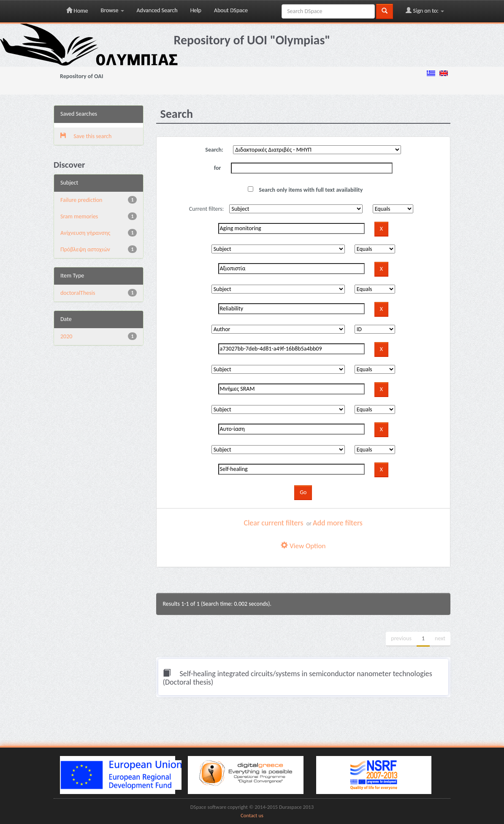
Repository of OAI (81, 76)
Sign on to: (425, 11)
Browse (112, 10)
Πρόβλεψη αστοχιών (85, 249)
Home (77, 11)
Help (196, 10)
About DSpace (231, 10)
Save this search (86, 136)
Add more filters (338, 523)
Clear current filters (274, 523)
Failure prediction (81, 200)
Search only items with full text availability (305, 190)
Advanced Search (157, 10)
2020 (66, 336)
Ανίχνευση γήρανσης (85, 233)
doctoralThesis (78, 293)
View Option (303, 546)
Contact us (252, 815)
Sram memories (79, 216)
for (218, 168)
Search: (214, 150)
